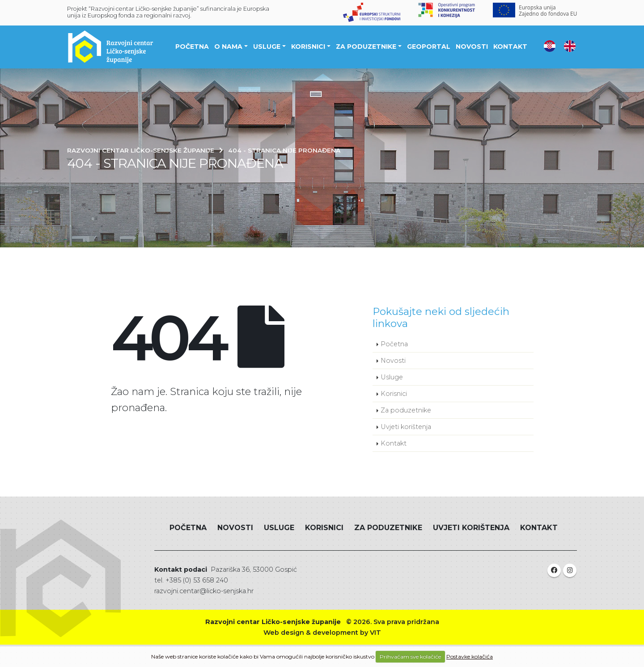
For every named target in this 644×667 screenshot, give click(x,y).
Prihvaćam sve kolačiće (410, 656)
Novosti (472, 47)
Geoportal (429, 47)
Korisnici (308, 47)
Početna (192, 47)
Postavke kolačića (470, 656)
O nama (228, 47)
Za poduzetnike (366, 47)
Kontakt (510, 47)
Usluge (267, 47)
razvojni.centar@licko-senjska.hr (204, 591)
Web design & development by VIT (322, 633)
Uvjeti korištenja (406, 427)
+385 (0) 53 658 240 (197, 580)
